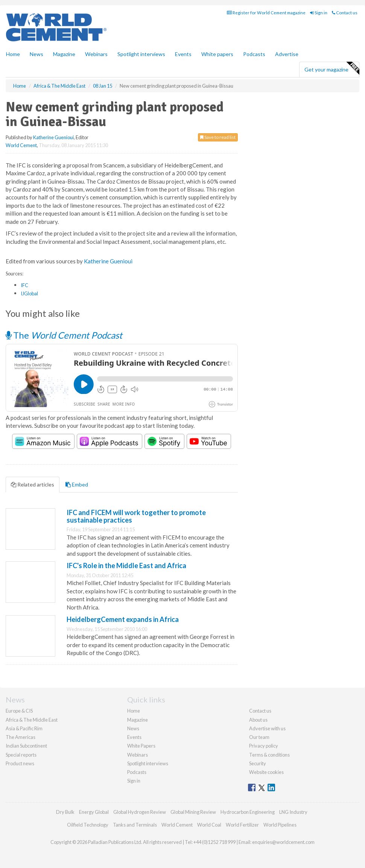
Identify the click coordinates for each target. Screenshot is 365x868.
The (64, 335)
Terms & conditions (269, 755)
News (133, 728)
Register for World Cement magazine (266, 13)
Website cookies (266, 772)
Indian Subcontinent (26, 746)
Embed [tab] (77, 484)
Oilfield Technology (88, 825)
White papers (217, 54)
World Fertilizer (242, 825)
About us (258, 720)
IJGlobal (29, 293)
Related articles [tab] (33, 484)
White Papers (141, 746)
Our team (259, 737)
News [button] (36, 54)
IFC (24, 285)
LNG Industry (293, 812)
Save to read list (218, 137)
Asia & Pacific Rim (24, 728)
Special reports (21, 755)
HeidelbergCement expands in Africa (123, 619)
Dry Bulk (65, 812)
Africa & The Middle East (32, 720)
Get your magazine (332, 68)
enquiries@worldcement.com (283, 842)
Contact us (345, 13)
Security (258, 763)
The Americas (21, 737)
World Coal (209, 825)
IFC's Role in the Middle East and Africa (126, 565)
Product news (20, 763)
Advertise (287, 54)
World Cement (21, 145)
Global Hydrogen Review (140, 812)
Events (183, 54)
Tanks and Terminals (135, 825)
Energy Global (94, 812)
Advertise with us (267, 728)
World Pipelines (280, 825)
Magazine (64, 54)
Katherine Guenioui (53, 137)
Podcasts (254, 54)
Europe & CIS (19, 711)
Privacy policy (264, 746)
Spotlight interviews (141, 54)
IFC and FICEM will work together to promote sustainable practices (136, 516)
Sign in (319, 13)
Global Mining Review (193, 812)
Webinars (96, 54)
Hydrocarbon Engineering (248, 812)
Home (13, 54)
